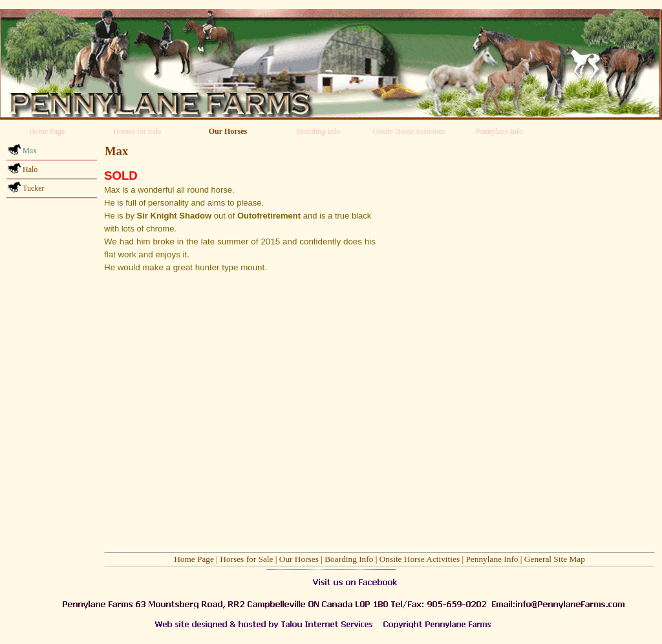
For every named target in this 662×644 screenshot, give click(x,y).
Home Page (194, 559)
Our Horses (299, 559)
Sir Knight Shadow (175, 216)
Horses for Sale (246, 559)
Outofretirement (269, 216)
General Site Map (555, 559)
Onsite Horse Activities (420, 559)
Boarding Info (349, 559)
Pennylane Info (492, 559)
